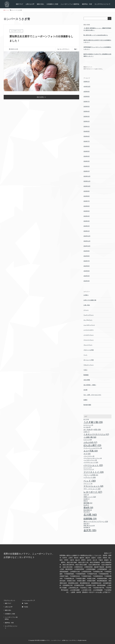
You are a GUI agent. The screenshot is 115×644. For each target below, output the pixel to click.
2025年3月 (87, 116)
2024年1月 (87, 171)
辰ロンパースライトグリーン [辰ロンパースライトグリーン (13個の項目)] (96, 522)
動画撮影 (86, 375)
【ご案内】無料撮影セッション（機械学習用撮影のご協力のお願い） (97, 29)
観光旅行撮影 (87, 405)
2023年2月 (87, 226)
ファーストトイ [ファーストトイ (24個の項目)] (94, 472)
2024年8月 (87, 136)
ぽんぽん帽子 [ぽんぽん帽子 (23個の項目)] (92, 445)
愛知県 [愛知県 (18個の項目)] (88, 507)
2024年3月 (87, 161)
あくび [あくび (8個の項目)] (86, 419)
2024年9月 (87, 131)
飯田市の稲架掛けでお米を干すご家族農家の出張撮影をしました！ (97, 55)
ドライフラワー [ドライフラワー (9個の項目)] (89, 456)
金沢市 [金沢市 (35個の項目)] (90, 530)
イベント (86, 310)
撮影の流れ (40, 4)
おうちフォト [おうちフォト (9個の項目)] (88, 425)
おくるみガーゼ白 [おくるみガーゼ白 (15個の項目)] (92, 430)
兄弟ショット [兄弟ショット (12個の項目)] (90, 497)
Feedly (25, 607)
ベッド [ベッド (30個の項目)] (90, 481)
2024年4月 (87, 156)
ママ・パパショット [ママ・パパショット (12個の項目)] (92, 489)
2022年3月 (87, 281)
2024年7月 (87, 141)
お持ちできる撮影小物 (90, 300)
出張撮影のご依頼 (52, 4)
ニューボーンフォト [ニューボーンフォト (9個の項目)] (90, 460)
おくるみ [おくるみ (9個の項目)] (87, 427)
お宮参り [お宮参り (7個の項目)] (87, 432)
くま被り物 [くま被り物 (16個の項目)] (90, 437)
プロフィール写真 (89, 350)
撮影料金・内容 (87, 4)
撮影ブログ (19, 4)
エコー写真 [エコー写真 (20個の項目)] (91, 451)
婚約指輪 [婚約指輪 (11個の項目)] (88, 503)
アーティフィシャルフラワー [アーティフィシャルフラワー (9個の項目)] (93, 448)
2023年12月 (87, 176)
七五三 (85, 370)
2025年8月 (87, 96)
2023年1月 (87, 231)
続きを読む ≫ (41, 97)
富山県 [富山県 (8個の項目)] (86, 505)
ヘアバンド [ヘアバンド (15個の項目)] (90, 477)
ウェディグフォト (89, 315)
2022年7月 (87, 261)
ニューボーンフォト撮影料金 (70, 4)
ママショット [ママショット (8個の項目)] (88, 484)
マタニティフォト (89, 365)
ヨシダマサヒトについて (102, 4)
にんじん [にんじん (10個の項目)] (88, 440)
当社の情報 (87, 380)
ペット (85, 355)
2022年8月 (87, 256)
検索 (110, 19)
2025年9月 (87, 92)
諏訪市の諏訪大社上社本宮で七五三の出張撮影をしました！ (97, 41)
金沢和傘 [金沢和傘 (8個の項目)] (87, 527)
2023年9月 (87, 191)
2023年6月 (87, 206)
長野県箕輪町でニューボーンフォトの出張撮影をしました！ (97, 48)
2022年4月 (87, 276)
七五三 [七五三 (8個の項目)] (86, 495)
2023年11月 (87, 181)
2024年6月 (87, 146)
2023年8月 (87, 196)
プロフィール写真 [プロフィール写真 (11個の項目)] (91, 475)
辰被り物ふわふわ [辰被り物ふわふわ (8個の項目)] (89, 526)
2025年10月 (87, 86)
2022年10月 (87, 246)
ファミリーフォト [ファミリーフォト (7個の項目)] (89, 469)
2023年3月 (87, 221)
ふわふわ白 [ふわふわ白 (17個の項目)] (90, 442)
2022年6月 (87, 266)
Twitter (25, 603)
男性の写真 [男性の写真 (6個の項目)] (87, 512)
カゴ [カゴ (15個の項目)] (87, 454)
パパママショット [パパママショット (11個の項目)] (91, 462)
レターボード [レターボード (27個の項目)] (93, 492)
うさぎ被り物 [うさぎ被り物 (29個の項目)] (93, 422)
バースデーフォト (89, 335)
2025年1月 (87, 126)
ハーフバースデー (89, 330)
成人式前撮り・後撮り (90, 385)
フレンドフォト (88, 345)
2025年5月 (87, 106)
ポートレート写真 (89, 360)
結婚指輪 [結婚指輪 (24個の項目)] (90, 519)
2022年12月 (87, 236)
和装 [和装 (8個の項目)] (86, 501)
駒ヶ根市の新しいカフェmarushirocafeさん (96, 35)
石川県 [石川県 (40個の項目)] (90, 515)
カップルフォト (88, 320)
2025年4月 (87, 111)
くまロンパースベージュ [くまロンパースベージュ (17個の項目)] (96, 434)
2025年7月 (87, 101)
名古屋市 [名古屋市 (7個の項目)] (87, 499)
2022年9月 (87, 251)
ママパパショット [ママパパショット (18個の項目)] (93, 486)
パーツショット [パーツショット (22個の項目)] (93, 465)
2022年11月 (87, 241)
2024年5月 (87, 151)
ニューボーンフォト (89, 325)
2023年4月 (87, 216)
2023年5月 (87, 211)
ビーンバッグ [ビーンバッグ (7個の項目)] (88, 468)
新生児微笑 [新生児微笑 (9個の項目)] (88, 510)
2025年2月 (87, 121)
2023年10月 (87, 186)
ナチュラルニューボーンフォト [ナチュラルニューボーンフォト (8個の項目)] (93, 458)
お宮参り (86, 295)
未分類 (85, 390)
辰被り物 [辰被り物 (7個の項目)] (87, 524)
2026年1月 (87, 82)
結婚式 (85, 400)
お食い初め (87, 305)
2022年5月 (87, 271)
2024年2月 (87, 166)
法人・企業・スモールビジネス (92, 395)
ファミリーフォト (89, 340)
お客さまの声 (30, 4)
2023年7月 (87, 201)
